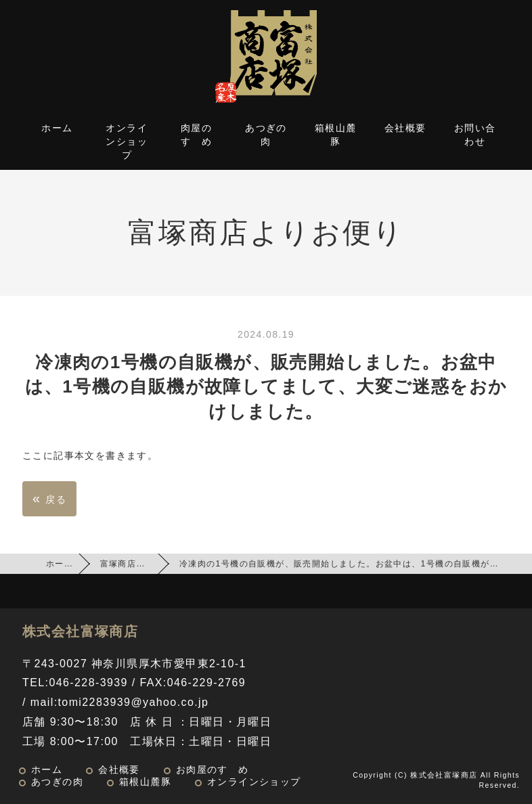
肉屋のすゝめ (196, 135)
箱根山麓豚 (336, 135)
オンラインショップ (127, 141)
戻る (49, 498)
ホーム (57, 128)
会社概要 (405, 128)
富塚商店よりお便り (141, 564)
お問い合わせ (475, 135)
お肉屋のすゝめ (213, 770)
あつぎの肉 (266, 135)
